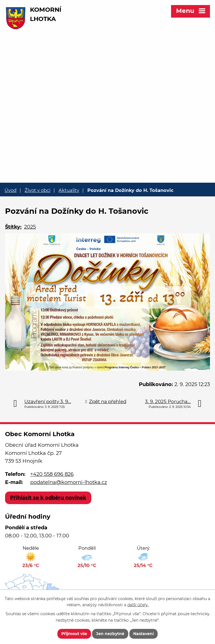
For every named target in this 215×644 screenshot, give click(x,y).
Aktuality (69, 190)
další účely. (138, 605)
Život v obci (38, 190)
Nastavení (143, 634)
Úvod (10, 190)
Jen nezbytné (110, 634)
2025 (30, 227)
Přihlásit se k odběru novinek (48, 498)
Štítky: (13, 227)
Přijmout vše (74, 634)
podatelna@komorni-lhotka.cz (69, 482)
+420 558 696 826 (52, 474)
